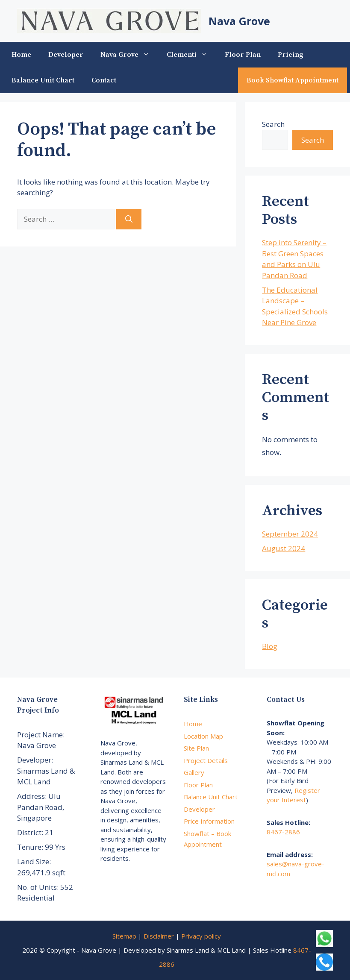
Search (273, 124)
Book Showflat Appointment (293, 80)
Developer (66, 55)
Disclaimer (159, 936)
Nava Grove (239, 21)
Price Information (209, 821)
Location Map (203, 736)
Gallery (194, 772)
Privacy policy (201, 936)
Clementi (191, 55)
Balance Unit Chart (43, 80)
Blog (270, 646)
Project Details (206, 760)
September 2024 (290, 534)
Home (21, 55)
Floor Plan (243, 55)
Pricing (291, 55)
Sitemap (124, 936)
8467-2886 (283, 832)
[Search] (129, 219)
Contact (104, 80)
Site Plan (196, 748)
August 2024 (284, 548)
